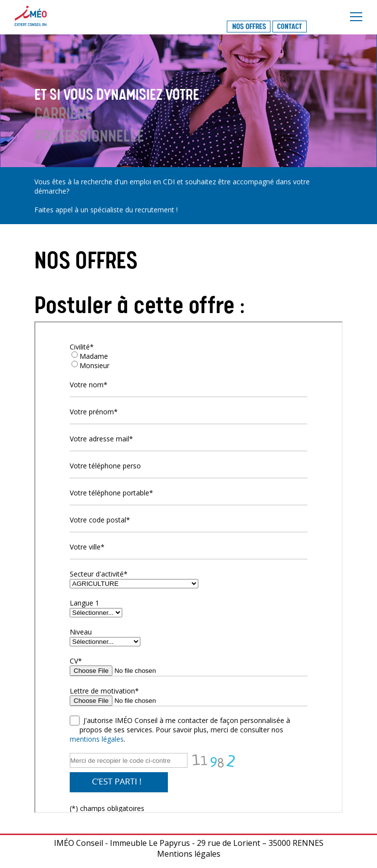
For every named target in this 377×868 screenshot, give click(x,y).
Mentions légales (189, 854)
